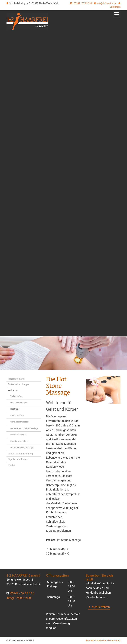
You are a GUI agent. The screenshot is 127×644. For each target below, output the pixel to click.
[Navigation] (117, 14)
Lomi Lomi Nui (17, 415)
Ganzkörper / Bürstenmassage (24, 428)
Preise (11, 465)
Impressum (101, 641)
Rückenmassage (18, 435)
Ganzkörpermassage (20, 422)
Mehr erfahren (101, 607)
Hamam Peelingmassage (22, 448)
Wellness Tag (16, 396)
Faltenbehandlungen (19, 384)
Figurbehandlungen (18, 459)
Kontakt (90, 641)
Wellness (13, 390)
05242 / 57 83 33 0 (83, 3)
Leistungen (115, 7)
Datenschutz (114, 641)
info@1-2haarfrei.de (107, 3)
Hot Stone (15, 409)
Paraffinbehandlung (19, 441)
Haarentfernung (16, 379)
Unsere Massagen (19, 403)
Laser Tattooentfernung (20, 454)
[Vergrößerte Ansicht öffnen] (103, 390)
